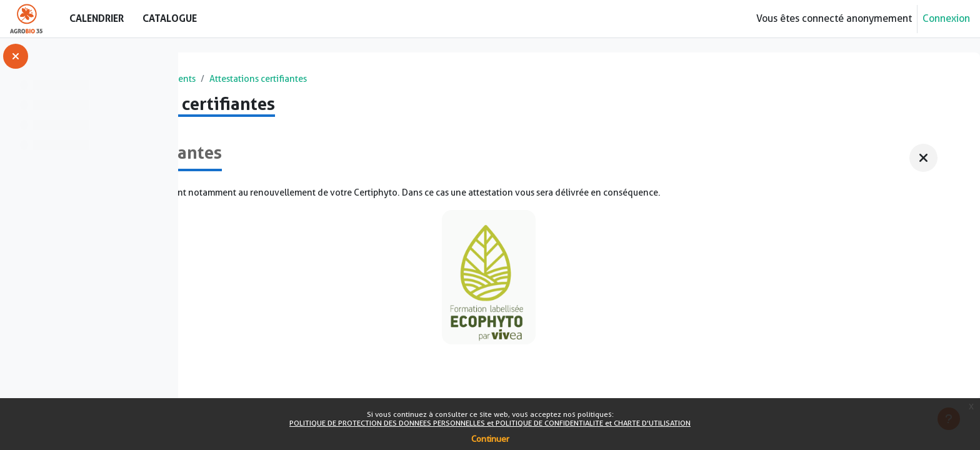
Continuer (490, 439)
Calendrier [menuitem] (97, 18)
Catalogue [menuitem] (170, 18)
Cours (263, 80)
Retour (229, 109)
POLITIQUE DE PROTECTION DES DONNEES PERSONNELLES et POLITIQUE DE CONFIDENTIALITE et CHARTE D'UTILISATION (490, 423)
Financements (369, 80)
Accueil (219, 80)
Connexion (946, 18)
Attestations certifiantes (470, 80)
